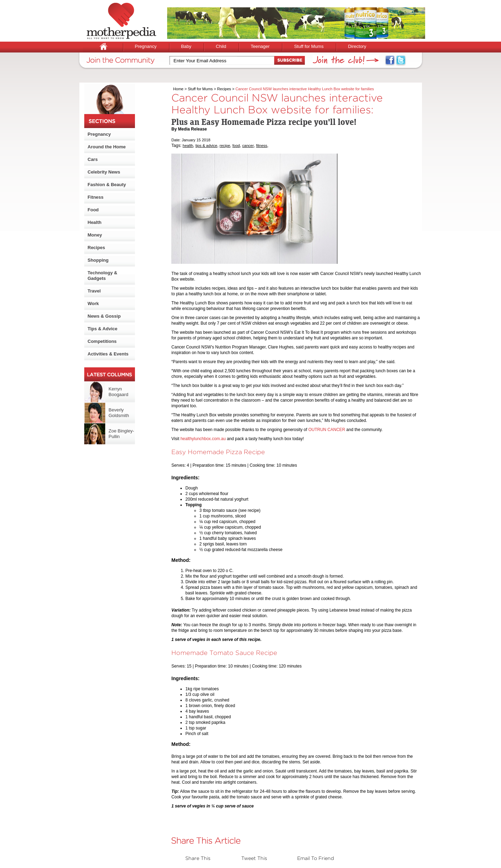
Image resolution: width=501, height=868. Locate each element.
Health (95, 222)
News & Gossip (104, 316)
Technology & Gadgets (103, 276)
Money (95, 235)
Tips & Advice (103, 329)
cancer (248, 146)
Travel (94, 291)
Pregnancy (146, 46)
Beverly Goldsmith (119, 413)
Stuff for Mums (309, 46)
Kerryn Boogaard (119, 392)
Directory (357, 46)
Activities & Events (108, 354)
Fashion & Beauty (107, 185)
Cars (93, 159)
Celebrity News (104, 172)
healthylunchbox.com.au (203, 439)
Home (178, 89)
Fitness (96, 197)
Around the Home (107, 147)
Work (93, 304)
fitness (262, 146)
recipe (225, 146)
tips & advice (206, 146)
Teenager (260, 46)
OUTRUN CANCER (327, 430)
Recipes (96, 248)
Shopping (98, 260)
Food (93, 210)
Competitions (102, 341)
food (236, 146)
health (188, 146)
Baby (186, 46)
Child (221, 46)
